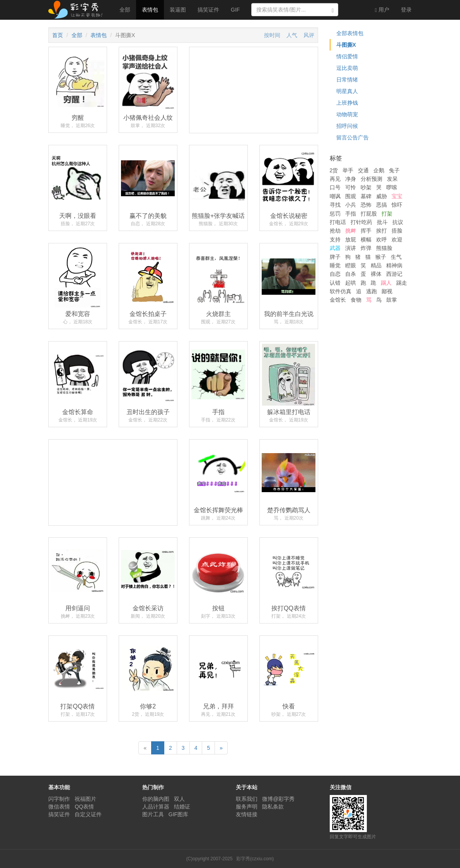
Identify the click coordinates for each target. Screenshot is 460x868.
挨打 (382, 231)
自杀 (351, 274)
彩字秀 (78, 10)
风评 (309, 35)
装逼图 (178, 10)
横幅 (366, 240)
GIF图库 (178, 814)
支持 (335, 240)
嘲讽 (335, 196)
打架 (387, 214)
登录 (406, 10)
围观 (351, 196)
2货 (334, 170)
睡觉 (335, 265)
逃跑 (371, 291)
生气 (396, 257)
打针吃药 (361, 222)
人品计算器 (156, 807)
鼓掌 (392, 300)
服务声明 (247, 807)
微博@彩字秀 (278, 799)
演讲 (351, 248)
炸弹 (366, 248)
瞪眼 (351, 265)
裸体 (376, 274)
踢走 (402, 283)
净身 (351, 179)
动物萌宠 (347, 114)
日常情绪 (347, 80)
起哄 (351, 283)
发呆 (392, 179)
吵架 (366, 187)
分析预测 (371, 179)
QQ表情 (84, 807)
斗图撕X (346, 45)
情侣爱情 (347, 56)
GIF (235, 10)
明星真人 (347, 91)
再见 (335, 179)
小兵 (351, 205)
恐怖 (366, 205)
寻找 (335, 205)
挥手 (366, 231)
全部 (125, 10)
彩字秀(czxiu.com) (255, 859)
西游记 (394, 274)
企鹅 (379, 170)
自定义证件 (88, 814)
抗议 (398, 222)
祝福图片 (85, 799)
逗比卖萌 (347, 68)
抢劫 (335, 231)
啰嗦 (392, 187)
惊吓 (397, 205)
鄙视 (387, 291)
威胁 (382, 196)
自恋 (335, 274)
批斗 (382, 222)
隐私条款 (273, 807)
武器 (335, 248)
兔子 (394, 170)
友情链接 (247, 814)
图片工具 (153, 814)
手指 (351, 214)
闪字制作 (59, 799)
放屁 (351, 240)
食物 (356, 300)
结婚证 (182, 807)
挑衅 (351, 231)
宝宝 (397, 196)
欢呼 (382, 240)
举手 (348, 170)
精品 (376, 265)
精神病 (394, 265)
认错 (335, 283)
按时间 (272, 35)
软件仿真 (341, 291)
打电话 (338, 222)
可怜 (351, 187)
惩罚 (335, 214)
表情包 (150, 10)
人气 (292, 35)
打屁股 (369, 214)
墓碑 (366, 196)
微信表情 (59, 807)
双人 (179, 799)
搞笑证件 (208, 10)
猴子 (381, 257)
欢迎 (397, 240)
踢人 (386, 283)
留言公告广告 (353, 138)
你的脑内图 (156, 799)
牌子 (335, 257)
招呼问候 (347, 126)
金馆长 (338, 300)
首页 (58, 35)
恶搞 (382, 205)
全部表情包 (350, 33)
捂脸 (397, 231)
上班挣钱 (347, 103)
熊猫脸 (384, 248)
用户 (382, 10)
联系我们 (247, 799)
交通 (363, 170)
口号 (335, 187)
